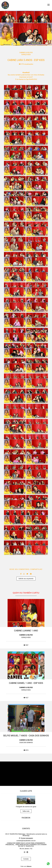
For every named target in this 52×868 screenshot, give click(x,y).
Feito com (26, 866)
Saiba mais (26, 811)
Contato (26, 859)
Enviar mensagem (27, 838)
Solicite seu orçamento (26, 579)
